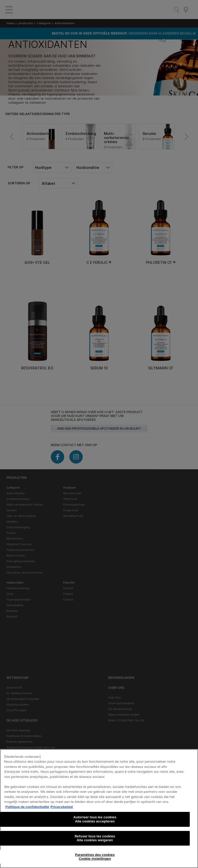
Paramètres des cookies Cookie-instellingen (95, 857)
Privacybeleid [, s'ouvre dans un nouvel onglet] (62, 807)
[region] (99, 809)
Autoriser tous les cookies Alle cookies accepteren (95, 819)
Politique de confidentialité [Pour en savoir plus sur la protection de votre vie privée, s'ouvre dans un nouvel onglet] (27, 807)
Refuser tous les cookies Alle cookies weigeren (95, 838)
